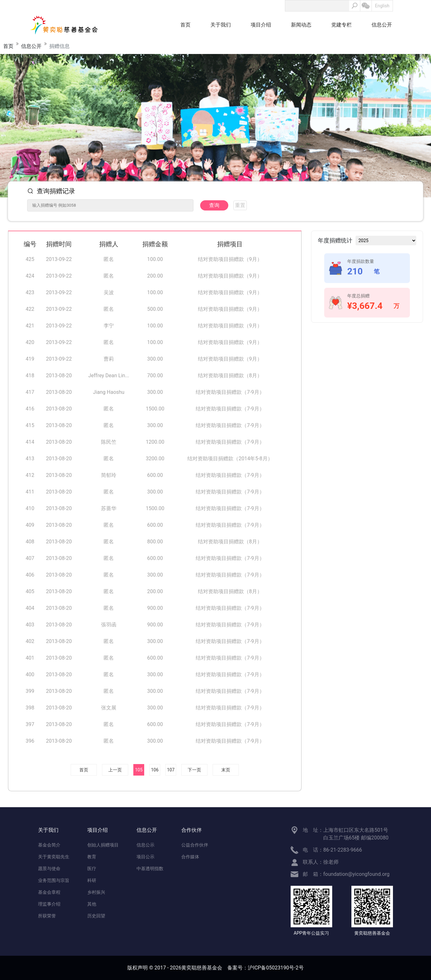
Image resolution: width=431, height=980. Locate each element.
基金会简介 (49, 845)
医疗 (92, 869)
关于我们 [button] (221, 25)
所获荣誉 (47, 916)
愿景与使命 (49, 869)
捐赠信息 (59, 46)
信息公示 (145, 845)
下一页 (194, 770)
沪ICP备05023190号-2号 (276, 968)
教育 (92, 857)
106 (155, 770)
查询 (214, 205)
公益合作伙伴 (195, 845)
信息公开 (31, 46)
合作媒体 (190, 857)
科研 (92, 880)
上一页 (115, 770)
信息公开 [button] (382, 25)
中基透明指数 (150, 869)
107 (171, 770)
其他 (92, 904)
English (382, 6)
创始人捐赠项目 (103, 845)
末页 (226, 770)
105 (139, 770)
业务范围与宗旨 (54, 880)
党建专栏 (341, 25)
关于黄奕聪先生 (54, 857)
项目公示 (145, 857)
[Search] (317, 6)
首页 (185, 25)
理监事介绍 (49, 904)
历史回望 (96, 916)
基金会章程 (49, 892)
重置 (240, 205)
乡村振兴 (96, 892)
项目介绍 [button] (261, 25)
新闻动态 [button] (301, 25)
